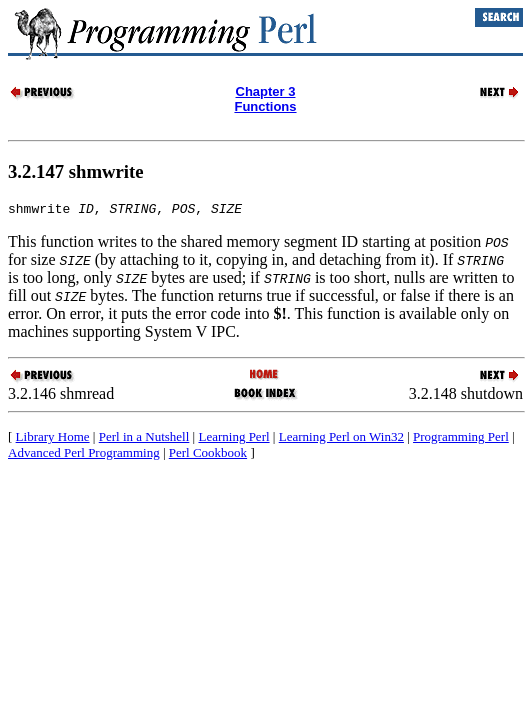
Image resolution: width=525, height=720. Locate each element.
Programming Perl (461, 439)
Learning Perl (233, 439)
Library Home (53, 439)
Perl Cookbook (208, 455)
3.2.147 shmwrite (76, 171)
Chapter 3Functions (265, 99)
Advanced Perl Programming (84, 455)
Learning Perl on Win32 (341, 439)
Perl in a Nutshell (144, 439)
